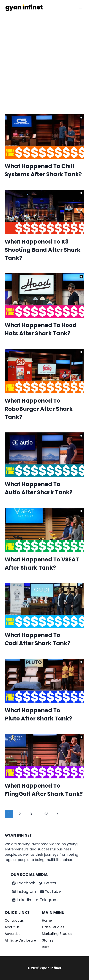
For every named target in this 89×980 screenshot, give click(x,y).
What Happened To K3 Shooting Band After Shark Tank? (43, 250)
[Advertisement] (44, 62)
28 (46, 814)
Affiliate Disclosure (20, 940)
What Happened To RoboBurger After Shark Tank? (39, 409)
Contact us (14, 920)
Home (47, 920)
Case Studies (53, 927)
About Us (12, 927)
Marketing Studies (57, 934)
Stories (48, 940)
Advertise (13, 934)
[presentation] (44, 137)
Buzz (46, 947)
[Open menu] (81, 8)
